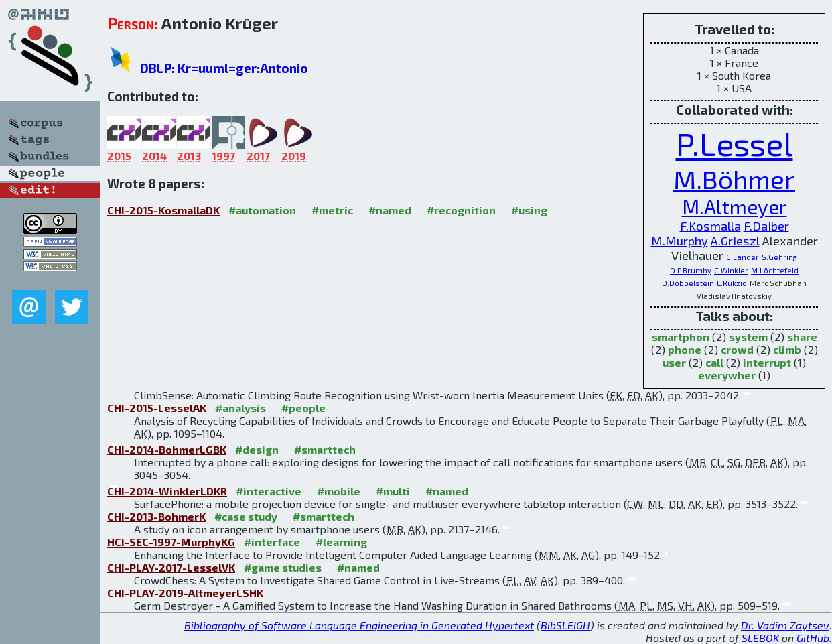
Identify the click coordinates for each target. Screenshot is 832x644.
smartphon (681, 337)
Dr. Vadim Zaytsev (785, 625)
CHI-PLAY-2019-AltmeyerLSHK (185, 593)
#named (390, 210)
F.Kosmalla (710, 226)
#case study (246, 516)
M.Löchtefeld (775, 270)
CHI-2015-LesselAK (157, 408)
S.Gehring (779, 257)
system (748, 337)
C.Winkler (731, 270)
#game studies (283, 567)
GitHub (813, 638)
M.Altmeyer (735, 206)
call (714, 362)
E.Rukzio (732, 283)
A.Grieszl (735, 241)
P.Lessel (735, 143)
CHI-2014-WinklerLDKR (167, 491)
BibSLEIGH (565, 625)
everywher (727, 375)
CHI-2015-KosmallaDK (163, 210)
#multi (393, 491)
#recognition (461, 210)
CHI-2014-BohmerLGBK (167, 449)
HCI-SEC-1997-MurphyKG (171, 542)
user (674, 362)
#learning (341, 542)
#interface (272, 542)
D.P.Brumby (691, 270)
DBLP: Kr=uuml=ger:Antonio (224, 68)
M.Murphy (680, 241)
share (802, 337)
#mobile (339, 491)
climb (787, 349)
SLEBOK (760, 638)
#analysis (240, 408)
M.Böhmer (734, 179)
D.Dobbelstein (688, 283)
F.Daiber (766, 226)
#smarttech (325, 449)
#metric (332, 210)
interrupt (767, 362)
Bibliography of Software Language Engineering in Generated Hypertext (359, 625)
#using (529, 210)
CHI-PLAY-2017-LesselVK (171, 567)
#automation (262, 210)
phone (685, 349)
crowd (737, 349)
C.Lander (743, 257)
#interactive (269, 491)
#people (303, 408)
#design (257, 449)
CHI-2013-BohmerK (156, 516)
